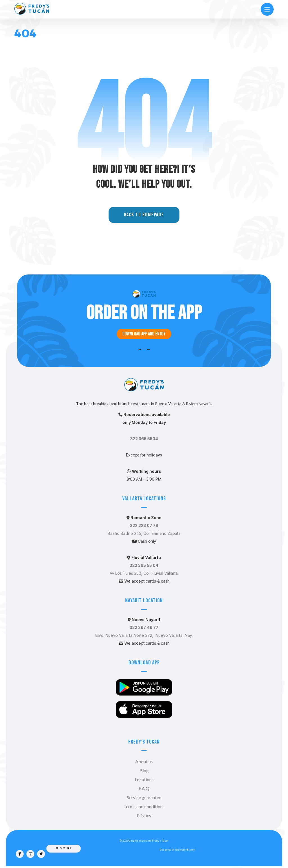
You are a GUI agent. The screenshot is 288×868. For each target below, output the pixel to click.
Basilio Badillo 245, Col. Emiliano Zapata (144, 533)
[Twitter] (41, 854)
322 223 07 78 (144, 525)
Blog (144, 770)
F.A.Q (144, 788)
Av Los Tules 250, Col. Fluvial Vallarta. (144, 573)
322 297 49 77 (144, 627)
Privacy (144, 815)
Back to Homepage (144, 215)
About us (144, 761)
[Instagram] (30, 854)
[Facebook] (20, 854)
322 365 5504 (144, 439)
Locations (144, 779)
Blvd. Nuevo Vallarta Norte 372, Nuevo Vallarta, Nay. (144, 635)
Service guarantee (144, 797)
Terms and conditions (144, 806)
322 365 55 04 (144, 565)
